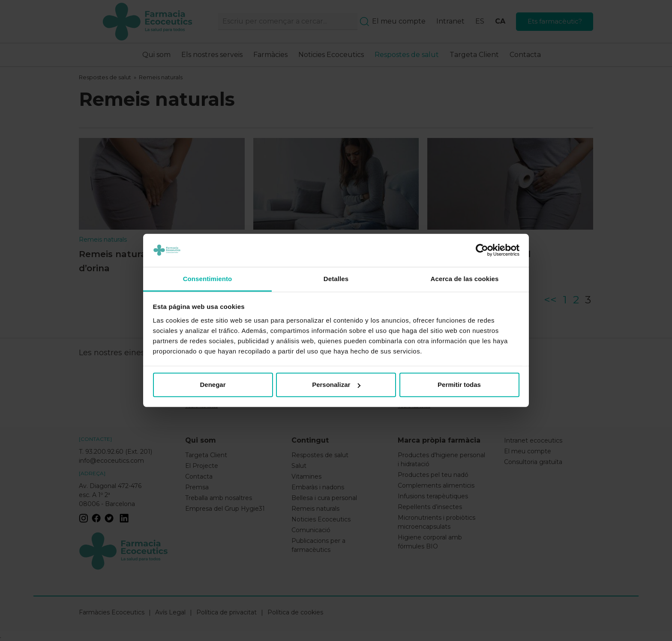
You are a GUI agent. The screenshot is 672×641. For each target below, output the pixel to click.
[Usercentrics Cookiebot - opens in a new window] (482, 250)
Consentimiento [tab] (208, 279)
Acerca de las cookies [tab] (465, 279)
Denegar (213, 385)
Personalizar (336, 385)
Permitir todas (459, 385)
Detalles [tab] (336, 279)
